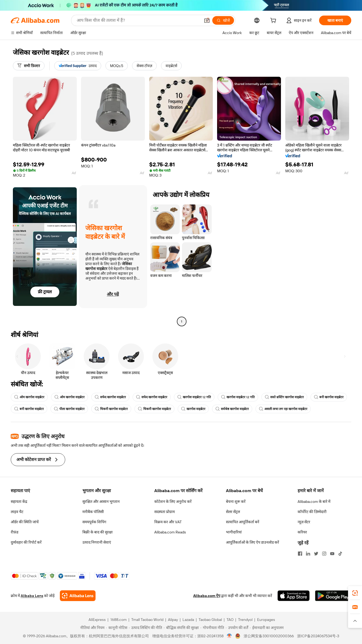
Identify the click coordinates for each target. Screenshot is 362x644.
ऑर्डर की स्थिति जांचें (25, 522)
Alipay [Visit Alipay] (173, 620)
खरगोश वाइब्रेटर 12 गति (194, 397)
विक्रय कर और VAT (168, 522)
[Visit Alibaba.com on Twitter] (316, 554)
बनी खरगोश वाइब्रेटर (329, 397)
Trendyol (245, 620)
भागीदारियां (234, 532)
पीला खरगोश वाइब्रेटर (69, 409)
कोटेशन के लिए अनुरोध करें (173, 502)
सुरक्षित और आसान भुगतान (101, 502)
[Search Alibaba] (138, 20)
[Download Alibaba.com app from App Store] (294, 596)
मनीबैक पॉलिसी (93, 512)
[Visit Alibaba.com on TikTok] (340, 554)
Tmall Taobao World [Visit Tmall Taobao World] (147, 620)
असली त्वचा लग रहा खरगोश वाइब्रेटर (283, 409)
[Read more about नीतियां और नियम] (92, 628)
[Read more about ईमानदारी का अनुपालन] (267, 628)
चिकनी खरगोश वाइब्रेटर (111, 409)
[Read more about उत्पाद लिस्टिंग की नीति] (145, 628)
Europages (266, 620)
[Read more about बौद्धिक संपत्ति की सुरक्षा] (181, 628)
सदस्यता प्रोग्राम (164, 512)
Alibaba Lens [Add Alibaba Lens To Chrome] (32, 596)
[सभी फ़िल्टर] (29, 66)
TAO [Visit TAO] (230, 620)
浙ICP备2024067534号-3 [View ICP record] (318, 636)
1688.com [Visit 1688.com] (118, 620)
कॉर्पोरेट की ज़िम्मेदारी (312, 512)
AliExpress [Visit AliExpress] (97, 620)
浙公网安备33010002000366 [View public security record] (269, 636)
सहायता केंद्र (19, 502)
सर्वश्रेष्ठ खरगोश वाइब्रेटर (232, 409)
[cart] (274, 21)
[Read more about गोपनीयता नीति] (212, 628)
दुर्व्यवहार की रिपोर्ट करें (26, 542)
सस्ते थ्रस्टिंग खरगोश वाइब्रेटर (284, 397)
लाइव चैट (17, 512)
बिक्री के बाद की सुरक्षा (98, 532)
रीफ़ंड (14, 532)
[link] (355, 593)
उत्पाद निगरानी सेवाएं (97, 542)
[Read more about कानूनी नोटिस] (117, 628)
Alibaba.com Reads (170, 532)
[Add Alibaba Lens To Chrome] (78, 596)
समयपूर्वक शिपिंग (94, 522)
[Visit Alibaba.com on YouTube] (332, 554)
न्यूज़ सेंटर (304, 522)
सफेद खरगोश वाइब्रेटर (110, 397)
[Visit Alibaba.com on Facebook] (300, 554)
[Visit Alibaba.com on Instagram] (324, 554)
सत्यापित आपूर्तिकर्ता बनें (243, 522)
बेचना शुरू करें (236, 502)
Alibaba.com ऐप (207, 596)
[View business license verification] (229, 636)
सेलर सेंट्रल (233, 512)
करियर (302, 532)
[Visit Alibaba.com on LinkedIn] (308, 554)
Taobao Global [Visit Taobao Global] (210, 620)
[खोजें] (223, 20)
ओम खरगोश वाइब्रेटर (29, 397)
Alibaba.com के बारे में (314, 502)
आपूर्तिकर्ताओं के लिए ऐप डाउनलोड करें (253, 542)
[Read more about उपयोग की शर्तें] (237, 628)
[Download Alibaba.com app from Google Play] (333, 596)
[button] (207, 20)
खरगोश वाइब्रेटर (193, 409)
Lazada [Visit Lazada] (188, 620)
